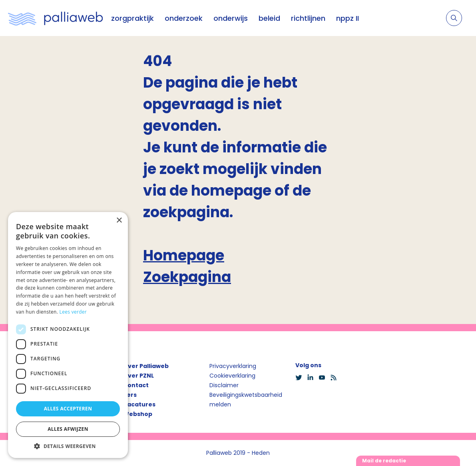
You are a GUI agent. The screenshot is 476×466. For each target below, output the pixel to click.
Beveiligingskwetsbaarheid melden (246, 400)
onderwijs (231, 18)
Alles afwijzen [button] (68, 429)
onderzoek (184, 18)
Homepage (184, 255)
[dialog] (68, 335)
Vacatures (139, 404)
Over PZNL (138, 376)
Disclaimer (224, 385)
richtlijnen (308, 18)
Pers (130, 395)
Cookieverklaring (232, 376)
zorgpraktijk (132, 18)
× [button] (119, 221)
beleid (269, 18)
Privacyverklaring (233, 366)
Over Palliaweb (146, 366)
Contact (136, 385)
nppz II (348, 18)
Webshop (138, 414)
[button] (68, 446)
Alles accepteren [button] (68, 409)
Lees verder (73, 312)
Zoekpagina (187, 277)
